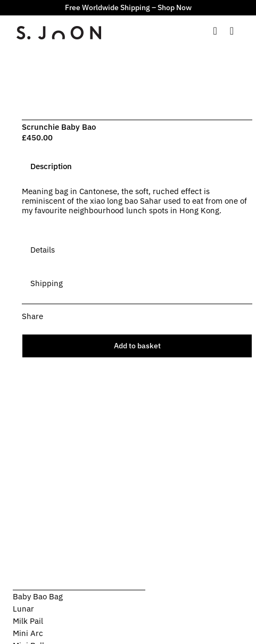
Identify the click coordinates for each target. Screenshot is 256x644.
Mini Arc (28, 633)
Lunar (23, 609)
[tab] (51, 166)
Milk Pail (28, 621)
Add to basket (137, 346)
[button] (137, 316)
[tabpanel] (137, 206)
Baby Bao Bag (38, 596)
